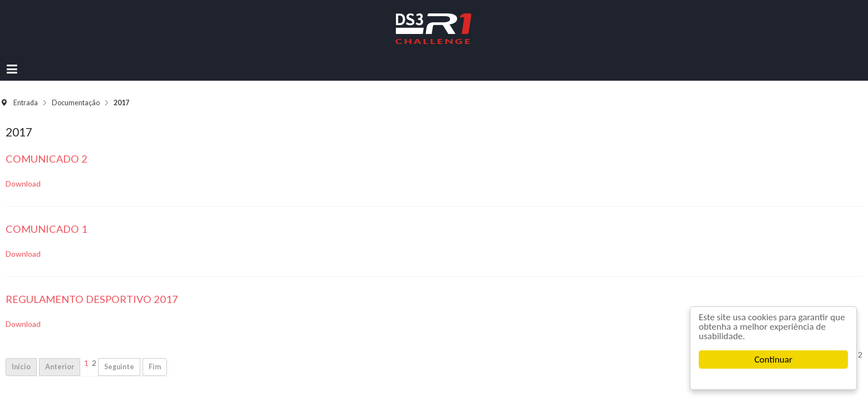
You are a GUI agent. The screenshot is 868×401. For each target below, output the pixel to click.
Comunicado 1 (158, 198)
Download (134, 152)
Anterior (171, 336)
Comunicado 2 (158, 128)
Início (133, 336)
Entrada (143, 77)
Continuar (773, 360)
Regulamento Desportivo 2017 (203, 268)
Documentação (193, 77)
